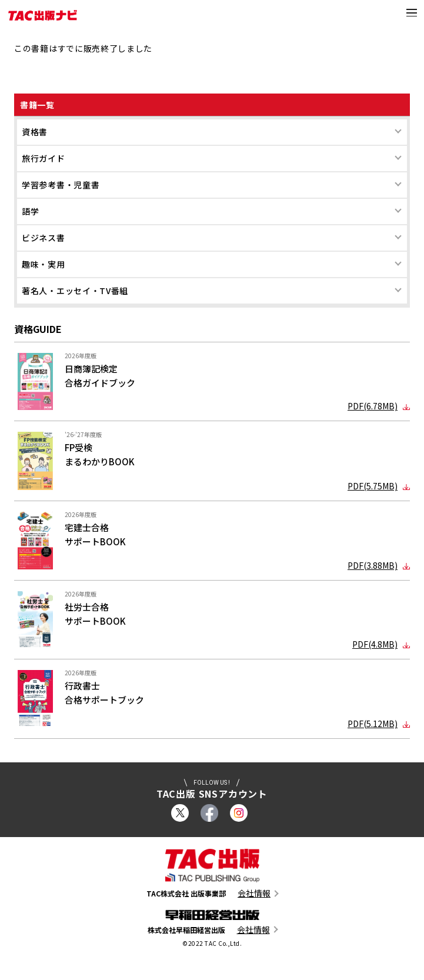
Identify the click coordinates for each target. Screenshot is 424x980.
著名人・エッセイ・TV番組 (75, 291)
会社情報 (254, 893)
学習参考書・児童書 (61, 185)
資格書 (35, 132)
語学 (30, 211)
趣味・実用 (44, 264)
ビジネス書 (44, 238)
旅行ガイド (44, 158)
